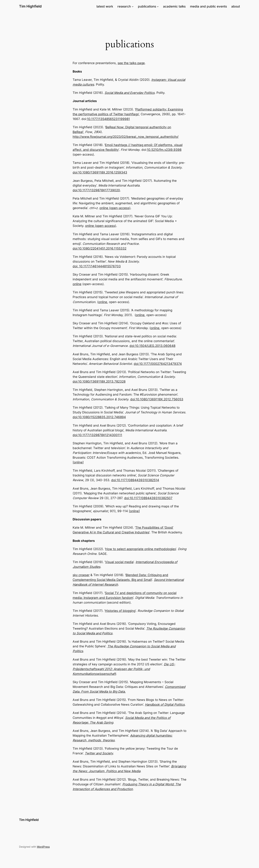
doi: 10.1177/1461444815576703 (97, 266)
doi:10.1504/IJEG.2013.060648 (152, 346)
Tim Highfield (30, 6)
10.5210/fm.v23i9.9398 (164, 150)
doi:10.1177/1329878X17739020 (96, 190)
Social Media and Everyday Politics (130, 93)
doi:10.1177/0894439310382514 (135, 480)
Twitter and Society (99, 753)
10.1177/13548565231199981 (108, 119)
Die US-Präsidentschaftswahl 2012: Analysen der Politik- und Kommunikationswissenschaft (124, 669)
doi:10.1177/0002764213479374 (158, 364)
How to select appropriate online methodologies (141, 549)
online (77, 284)
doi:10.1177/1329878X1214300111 (97, 435)
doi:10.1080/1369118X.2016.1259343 (100, 172)
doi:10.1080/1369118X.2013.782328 (99, 382)
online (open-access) (115, 208)
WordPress (43, 847)
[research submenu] (133, 6)
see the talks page (131, 63)
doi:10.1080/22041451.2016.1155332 (100, 248)
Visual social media (119, 562)
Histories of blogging (120, 611)
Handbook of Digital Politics (165, 705)
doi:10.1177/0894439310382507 (148, 498)
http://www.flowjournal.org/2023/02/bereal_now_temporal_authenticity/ (126, 137)
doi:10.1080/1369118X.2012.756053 (157, 399)
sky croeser (81, 575)
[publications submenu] (158, 6)
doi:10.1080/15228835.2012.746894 (99, 417)
